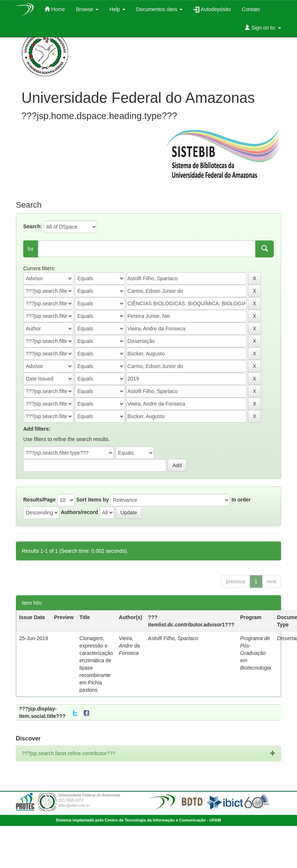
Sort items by (93, 500)
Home (55, 9)
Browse (87, 9)
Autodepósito (212, 9)
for (31, 249)
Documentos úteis (160, 9)
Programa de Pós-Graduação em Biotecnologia (256, 653)
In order (241, 500)
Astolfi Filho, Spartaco (173, 638)
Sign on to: (263, 27)
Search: (33, 226)
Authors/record (79, 512)
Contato (251, 9)
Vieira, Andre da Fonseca (130, 646)
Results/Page (39, 500)
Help (117, 9)
